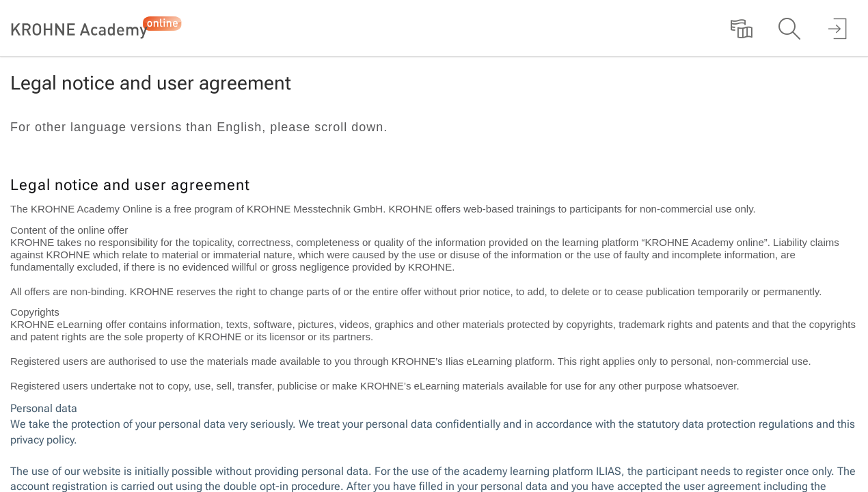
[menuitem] (742, 28)
